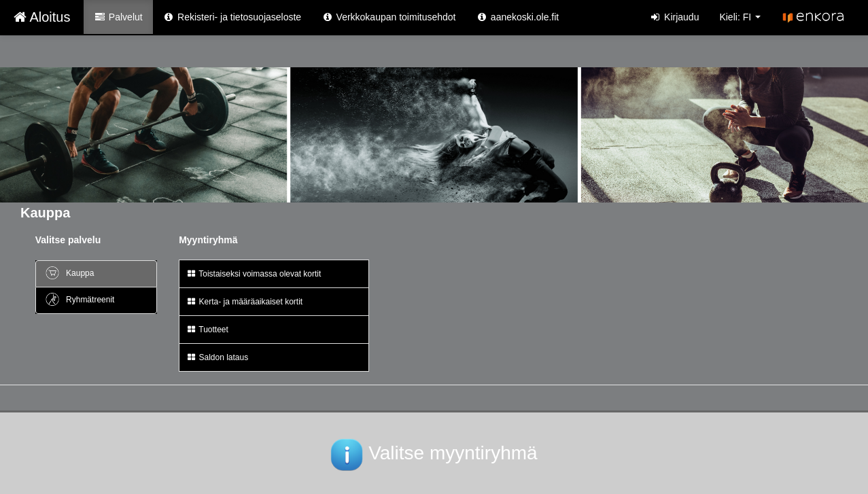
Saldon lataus (217, 357)
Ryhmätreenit (80, 299)
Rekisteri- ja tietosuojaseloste (232, 17)
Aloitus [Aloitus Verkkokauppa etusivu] (42, 17)
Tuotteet (207, 330)
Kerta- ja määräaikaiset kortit (244, 302)
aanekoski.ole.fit (517, 17)
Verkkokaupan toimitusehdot (388, 17)
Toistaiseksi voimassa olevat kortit (254, 274)
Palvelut (118, 17)
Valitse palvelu (68, 240)
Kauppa (69, 273)
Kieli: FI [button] (740, 17)
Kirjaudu (675, 17)
